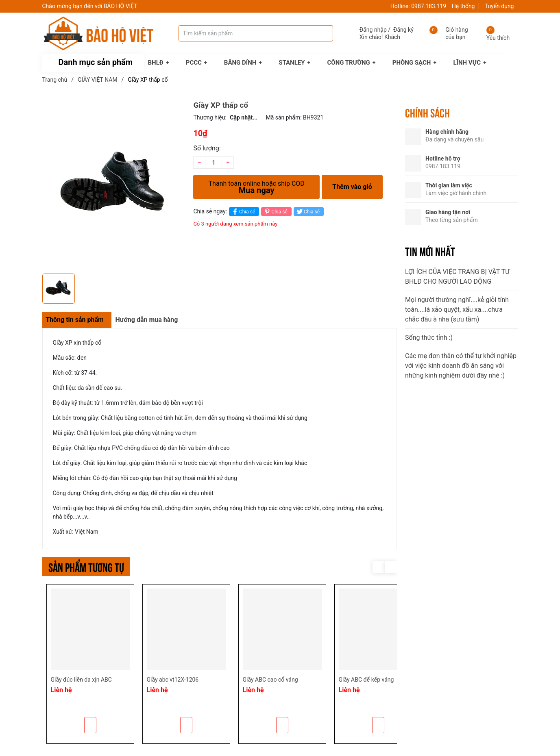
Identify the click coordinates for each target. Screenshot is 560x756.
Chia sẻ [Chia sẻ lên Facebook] (243, 212)
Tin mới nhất (430, 251)
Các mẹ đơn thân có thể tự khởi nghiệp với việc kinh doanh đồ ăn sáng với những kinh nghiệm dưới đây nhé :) (461, 366)
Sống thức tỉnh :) (429, 338)
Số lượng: (207, 148)
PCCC (194, 63)
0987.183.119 (429, 6)
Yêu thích (498, 38)
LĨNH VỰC (467, 63)
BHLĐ (156, 63)
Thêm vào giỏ (352, 187)
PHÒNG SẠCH (412, 63)
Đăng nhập (373, 30)
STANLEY (292, 63)
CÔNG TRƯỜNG (349, 63)
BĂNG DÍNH (240, 63)
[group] (114, 185)
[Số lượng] (214, 163)
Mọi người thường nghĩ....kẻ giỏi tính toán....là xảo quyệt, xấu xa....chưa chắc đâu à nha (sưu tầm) (457, 310)
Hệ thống (463, 6)
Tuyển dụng (499, 6)
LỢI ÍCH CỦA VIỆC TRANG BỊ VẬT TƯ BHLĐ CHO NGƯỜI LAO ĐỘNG (457, 277)
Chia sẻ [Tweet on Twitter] (308, 212)
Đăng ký (403, 30)
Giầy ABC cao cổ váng (270, 680)
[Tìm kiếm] (319, 33)
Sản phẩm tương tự (86, 566)
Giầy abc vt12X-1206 (173, 680)
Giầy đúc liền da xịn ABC (81, 680)
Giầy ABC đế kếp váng (366, 680)
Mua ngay (256, 185)
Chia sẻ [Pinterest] (275, 212)
